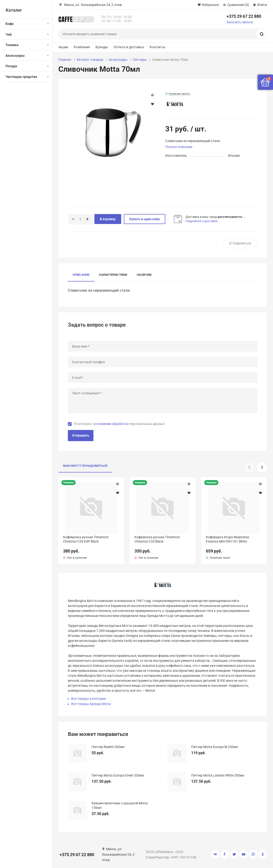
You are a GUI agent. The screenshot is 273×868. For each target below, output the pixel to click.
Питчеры (140, 60)
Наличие (144, 275)
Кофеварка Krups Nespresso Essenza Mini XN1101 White (228, 539)
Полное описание (179, 147)
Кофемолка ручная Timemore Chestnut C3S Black (157, 539)
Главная (65, 60)
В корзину (108, 219)
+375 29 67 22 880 (244, 16)
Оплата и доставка (129, 47)
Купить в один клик (145, 219)
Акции (63, 47)
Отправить (81, 435)
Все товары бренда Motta (91, 704)
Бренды (102, 47)
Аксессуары (118, 60)
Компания (82, 47)
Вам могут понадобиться (85, 466)
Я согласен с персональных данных (119, 424)
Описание (81, 275)
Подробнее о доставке (202, 221)
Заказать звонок (240, 22)
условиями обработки (111, 424)
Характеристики (113, 275)
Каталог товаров (90, 60)
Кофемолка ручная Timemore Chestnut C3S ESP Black (86, 539)
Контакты (158, 47)
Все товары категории (88, 699)
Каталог (14, 10)
